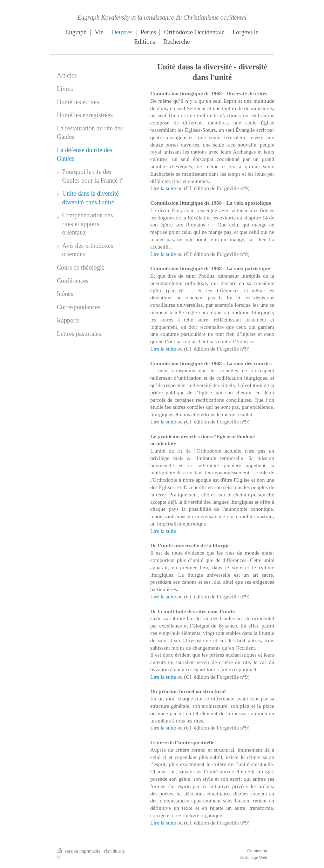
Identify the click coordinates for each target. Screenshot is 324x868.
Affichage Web (254, 857)
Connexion (257, 851)
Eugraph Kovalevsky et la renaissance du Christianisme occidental (162, 18)
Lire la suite (163, 188)
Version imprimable (79, 851)
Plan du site (114, 851)
